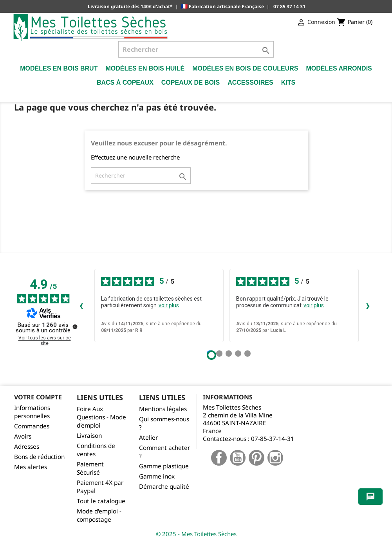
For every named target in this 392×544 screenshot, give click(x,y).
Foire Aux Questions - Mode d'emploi (101, 417)
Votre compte (38, 397)
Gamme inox (157, 476)
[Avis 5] (247, 354)
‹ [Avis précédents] (81, 305)
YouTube (238, 458)
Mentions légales (163, 409)
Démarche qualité (164, 487)
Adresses (27, 447)
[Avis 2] (219, 354)
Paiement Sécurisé (90, 468)
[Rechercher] (196, 49)
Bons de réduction (39, 457)
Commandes (32, 426)
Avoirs (23, 436)
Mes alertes (31, 467)
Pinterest (257, 458)
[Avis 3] (229, 354)
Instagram (275, 458)
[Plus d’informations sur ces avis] (74, 326)
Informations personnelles (32, 412)
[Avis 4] (238, 354)
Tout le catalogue (101, 501)
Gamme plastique (164, 466)
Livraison (89, 436)
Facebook (219, 458)
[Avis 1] (211, 355)
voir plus (169, 305)
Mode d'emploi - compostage (99, 515)
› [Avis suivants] (368, 305)
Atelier (148, 438)
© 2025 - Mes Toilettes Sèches (196, 534)
